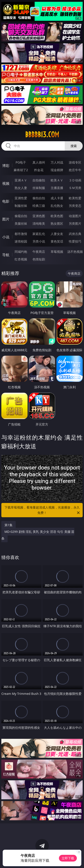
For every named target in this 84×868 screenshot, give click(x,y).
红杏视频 (21, 259)
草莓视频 (57, 252)
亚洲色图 (39, 216)
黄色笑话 (57, 241)
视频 (6, 183)
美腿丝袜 (21, 223)
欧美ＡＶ (57, 180)
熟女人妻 (21, 188)
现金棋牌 (57, 170)
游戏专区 (75, 162)
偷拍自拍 (39, 198)
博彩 (6, 166)
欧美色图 (57, 216)
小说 (6, 237)
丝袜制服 (39, 188)
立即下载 (68, 858)
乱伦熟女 (57, 206)
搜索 (74, 146)
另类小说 (39, 241)
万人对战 (57, 162)
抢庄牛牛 (75, 170)
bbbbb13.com (42, 135)
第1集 (9, 525)
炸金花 (39, 170)
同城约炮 (21, 252)
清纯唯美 (39, 223)
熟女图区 (57, 223)
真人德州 (39, 162)
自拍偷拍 (39, 180)
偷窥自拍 (21, 216)
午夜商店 (39, 252)
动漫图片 (75, 216)
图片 (6, 219)
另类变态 (75, 206)
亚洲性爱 (21, 198)
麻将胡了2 (21, 170)
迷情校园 (21, 241)
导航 (6, 255)
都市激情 (21, 234)
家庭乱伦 (39, 234)
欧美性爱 (75, 198)
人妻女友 (57, 234)
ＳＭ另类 (75, 188)
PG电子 (21, 162)
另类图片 (75, 223)
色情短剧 (39, 259)
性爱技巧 (75, 241)
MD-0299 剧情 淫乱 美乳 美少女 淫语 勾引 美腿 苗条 (38, 535)
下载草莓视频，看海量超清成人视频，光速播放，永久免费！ (43, 510)
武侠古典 (75, 234)
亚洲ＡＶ (21, 180)
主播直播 (57, 188)
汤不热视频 (75, 252)
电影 (6, 201)
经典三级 (39, 206)
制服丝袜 (21, 206)
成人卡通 (57, 198)
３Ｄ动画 (75, 180)
